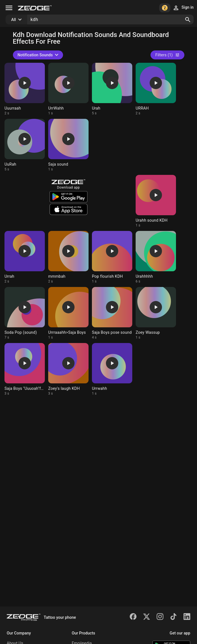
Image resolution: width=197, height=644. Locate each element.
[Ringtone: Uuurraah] (25, 89)
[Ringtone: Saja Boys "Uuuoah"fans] (25, 369)
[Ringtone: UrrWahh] (68, 89)
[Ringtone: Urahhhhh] (156, 257)
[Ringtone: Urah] (112, 89)
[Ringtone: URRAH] (156, 89)
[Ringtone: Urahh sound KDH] (156, 201)
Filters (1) (167, 55)
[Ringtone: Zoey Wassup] (156, 313)
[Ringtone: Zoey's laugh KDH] (68, 369)
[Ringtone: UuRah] (25, 145)
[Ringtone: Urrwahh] (112, 369)
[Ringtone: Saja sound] (68, 145)
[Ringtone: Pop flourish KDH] (112, 257)
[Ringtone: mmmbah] (68, 257)
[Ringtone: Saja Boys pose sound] (112, 313)
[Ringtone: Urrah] (25, 257)
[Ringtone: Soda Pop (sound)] (25, 313)
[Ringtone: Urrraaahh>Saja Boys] (68, 313)
